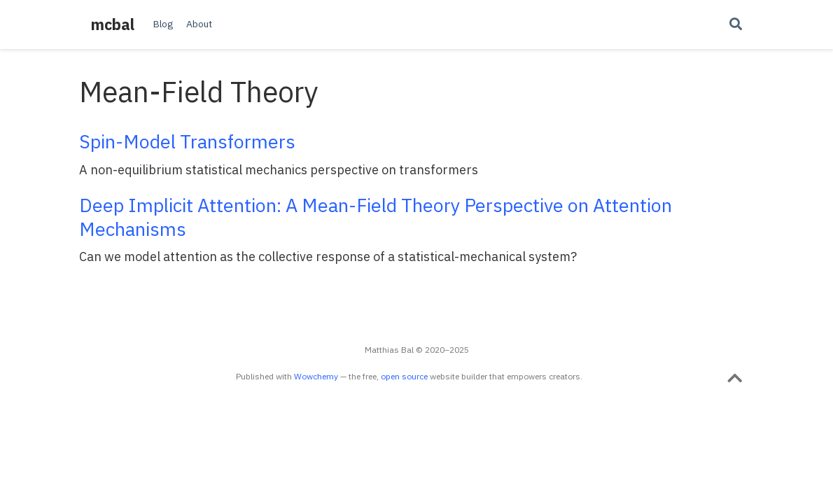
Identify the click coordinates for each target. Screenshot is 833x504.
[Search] (736, 25)
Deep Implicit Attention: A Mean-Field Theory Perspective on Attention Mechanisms (376, 217)
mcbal (113, 24)
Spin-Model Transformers (187, 141)
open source (404, 376)
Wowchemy (316, 376)
